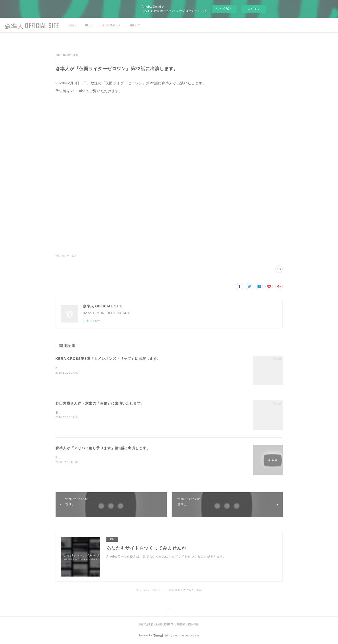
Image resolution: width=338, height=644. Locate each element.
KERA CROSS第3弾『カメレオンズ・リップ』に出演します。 (108, 359)
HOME (72, 25)
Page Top (169, 610)
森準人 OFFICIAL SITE (32, 25)
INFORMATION (111, 25)
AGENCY (135, 25)
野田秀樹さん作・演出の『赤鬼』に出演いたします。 (100, 403)
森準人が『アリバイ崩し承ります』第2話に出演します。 (103, 448)
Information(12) (66, 256)
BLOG (89, 25)
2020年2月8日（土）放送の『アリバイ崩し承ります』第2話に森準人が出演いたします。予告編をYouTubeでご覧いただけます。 (149, 457)
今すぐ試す (224, 9)
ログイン (254, 9)
